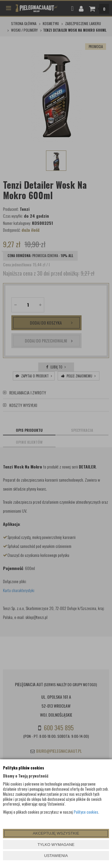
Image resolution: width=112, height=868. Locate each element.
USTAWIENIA (56, 856)
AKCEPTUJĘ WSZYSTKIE (56, 833)
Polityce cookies (86, 812)
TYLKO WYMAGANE (56, 845)
